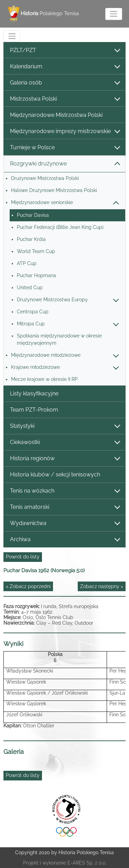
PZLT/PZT (65, 51)
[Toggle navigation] (114, 14)
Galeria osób (65, 83)
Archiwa (65, 540)
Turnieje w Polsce (65, 148)
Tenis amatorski (65, 507)
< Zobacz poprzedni (28, 586)
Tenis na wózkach (65, 491)
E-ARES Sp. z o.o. (87, 863)
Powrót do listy (23, 557)
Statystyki (65, 426)
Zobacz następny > (102, 586)
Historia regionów (65, 459)
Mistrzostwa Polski (65, 99)
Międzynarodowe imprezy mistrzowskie (65, 132)
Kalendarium (65, 67)
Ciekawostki (65, 442)
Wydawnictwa (65, 523)
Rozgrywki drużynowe (65, 164)
